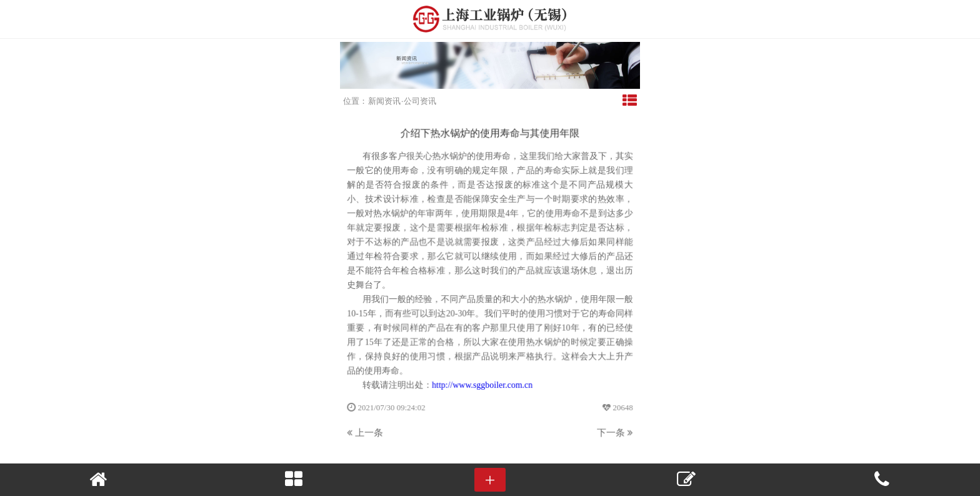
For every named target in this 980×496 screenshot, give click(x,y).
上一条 (366, 432)
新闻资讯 (384, 101)
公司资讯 (420, 101)
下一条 (614, 432)
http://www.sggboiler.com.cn (482, 384)
